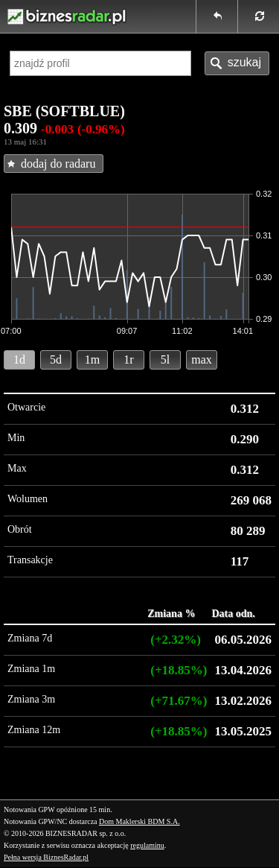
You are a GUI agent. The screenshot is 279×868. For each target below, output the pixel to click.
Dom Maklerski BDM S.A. (139, 821)
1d (19, 359)
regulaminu (147, 845)
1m (92, 359)
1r (128, 359)
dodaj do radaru (58, 164)
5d (56, 359)
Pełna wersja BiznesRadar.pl (46, 857)
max (202, 359)
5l (165, 359)
